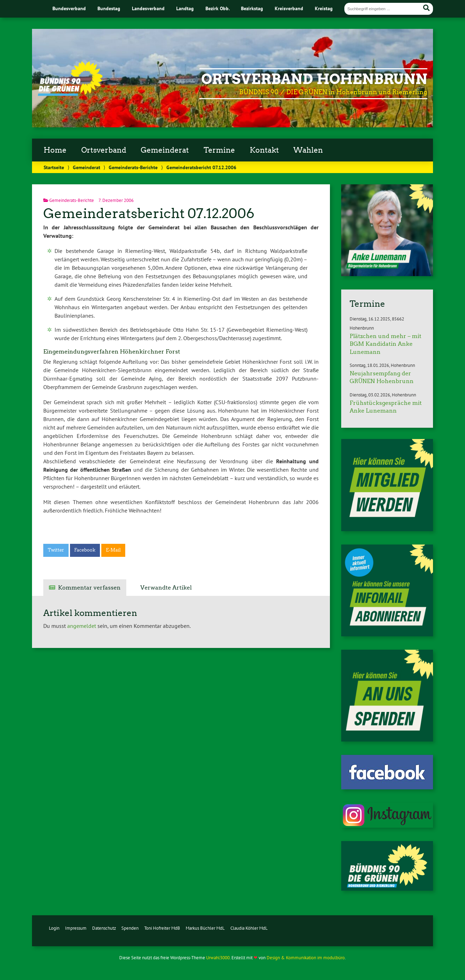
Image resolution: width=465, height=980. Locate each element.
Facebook (85, 550)
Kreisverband (289, 8)
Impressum (76, 928)
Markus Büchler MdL (205, 928)
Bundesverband (69, 8)
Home (55, 150)
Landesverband (148, 8)
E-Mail (113, 550)
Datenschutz (104, 928)
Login (54, 928)
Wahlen (308, 150)
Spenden (130, 928)
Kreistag (324, 8)
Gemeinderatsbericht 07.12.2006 (149, 213)
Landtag (185, 8)
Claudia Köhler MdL (249, 928)
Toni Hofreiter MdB (162, 928)
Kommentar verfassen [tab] (89, 588)
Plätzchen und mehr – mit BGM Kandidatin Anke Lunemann (386, 344)
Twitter (56, 550)
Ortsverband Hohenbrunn (314, 79)
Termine (219, 150)
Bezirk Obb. (218, 8)
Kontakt (264, 150)
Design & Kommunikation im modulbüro (306, 958)
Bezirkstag (252, 8)
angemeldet (82, 626)
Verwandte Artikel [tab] (166, 588)
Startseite (54, 167)
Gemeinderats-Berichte (133, 167)
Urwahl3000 (218, 958)
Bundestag (109, 8)
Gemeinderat (165, 150)
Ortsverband (104, 150)
